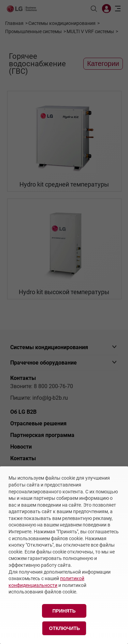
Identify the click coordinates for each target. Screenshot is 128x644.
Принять (64, 611)
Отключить (65, 628)
